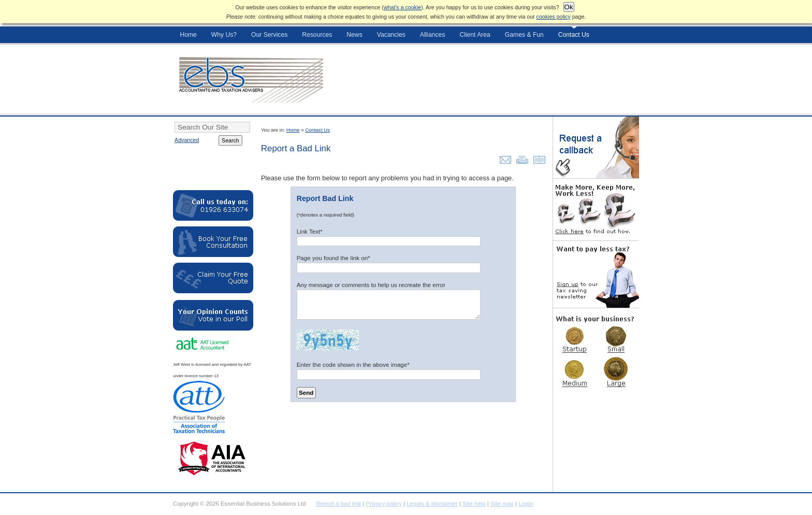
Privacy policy (384, 504)
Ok (569, 7)
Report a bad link (339, 504)
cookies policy (554, 17)
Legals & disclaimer (432, 504)
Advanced (187, 140)
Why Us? (224, 35)
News (354, 35)
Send (306, 392)
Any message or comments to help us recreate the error (371, 285)
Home (188, 35)
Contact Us (574, 35)
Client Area (475, 35)
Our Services (269, 35)
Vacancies (391, 35)
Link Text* (310, 231)
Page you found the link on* (334, 258)
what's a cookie (402, 7)
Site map (502, 504)
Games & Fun (524, 35)
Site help (474, 504)
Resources (317, 35)
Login (526, 504)
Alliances (433, 35)
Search (230, 140)
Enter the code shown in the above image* (353, 364)
